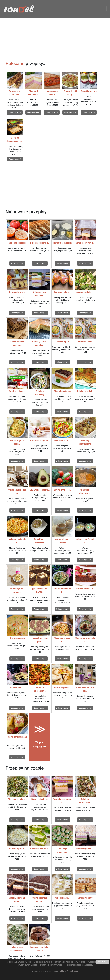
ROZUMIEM (103, 962)
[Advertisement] (55, 38)
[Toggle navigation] (103, 9)
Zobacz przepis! (15, 112)
